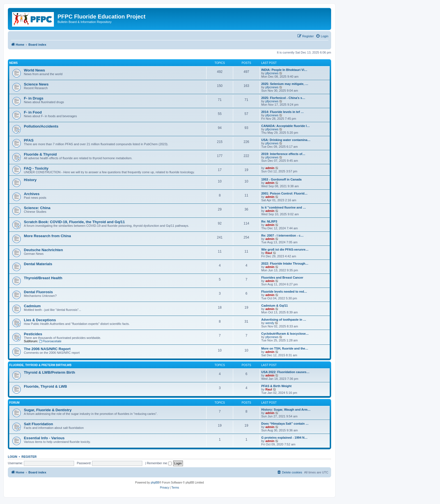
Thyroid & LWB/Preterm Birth (49, 372)
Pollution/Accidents (41, 126)
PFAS (29, 140)
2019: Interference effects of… (283, 154)
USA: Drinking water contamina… (286, 140)
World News (34, 70)
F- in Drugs (34, 98)
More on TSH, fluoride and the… (285, 348)
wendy (270, 323)
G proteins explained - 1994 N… (284, 438)
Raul (269, 253)
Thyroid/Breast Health (43, 278)
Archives (32, 194)
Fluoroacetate (50, 341)
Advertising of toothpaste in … (284, 320)
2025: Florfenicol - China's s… (283, 98)
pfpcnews (272, 73)
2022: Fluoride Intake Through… (285, 263)
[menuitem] (322, 36)
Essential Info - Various (44, 438)
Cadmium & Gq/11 (275, 306)
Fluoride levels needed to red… (284, 292)
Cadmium (32, 306)
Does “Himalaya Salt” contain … (285, 424)
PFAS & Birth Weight (276, 386)
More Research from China (47, 236)
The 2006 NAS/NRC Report (47, 349)
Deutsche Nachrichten (43, 250)
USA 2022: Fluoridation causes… (285, 372)
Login (12, 457)
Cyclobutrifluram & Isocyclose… (285, 334)
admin (270, 168)
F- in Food (33, 112)
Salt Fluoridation (38, 424)
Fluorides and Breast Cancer (282, 278)
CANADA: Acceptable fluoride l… (286, 126)
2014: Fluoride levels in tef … (283, 112)
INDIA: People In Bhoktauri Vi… (284, 70)
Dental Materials (38, 264)
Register (29, 457)
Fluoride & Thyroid (40, 154)
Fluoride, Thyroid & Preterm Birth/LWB (40, 365)
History (30, 180)
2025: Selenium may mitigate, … (285, 84)
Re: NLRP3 (269, 221)
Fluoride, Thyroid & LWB (45, 386)
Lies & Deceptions (40, 320)
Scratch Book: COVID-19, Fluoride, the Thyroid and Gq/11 (74, 222)
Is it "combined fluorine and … (284, 207)
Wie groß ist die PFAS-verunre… (285, 249)
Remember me (159, 463)
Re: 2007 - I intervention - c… (282, 235)
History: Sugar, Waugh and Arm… (286, 410)
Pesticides (33, 334)
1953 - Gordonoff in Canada (281, 179)
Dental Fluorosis (38, 292)
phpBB (155, 483)
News (13, 63)
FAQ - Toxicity (36, 168)
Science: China (37, 208)
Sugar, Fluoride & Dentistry (48, 410)
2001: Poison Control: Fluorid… (284, 193)
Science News (36, 84)
